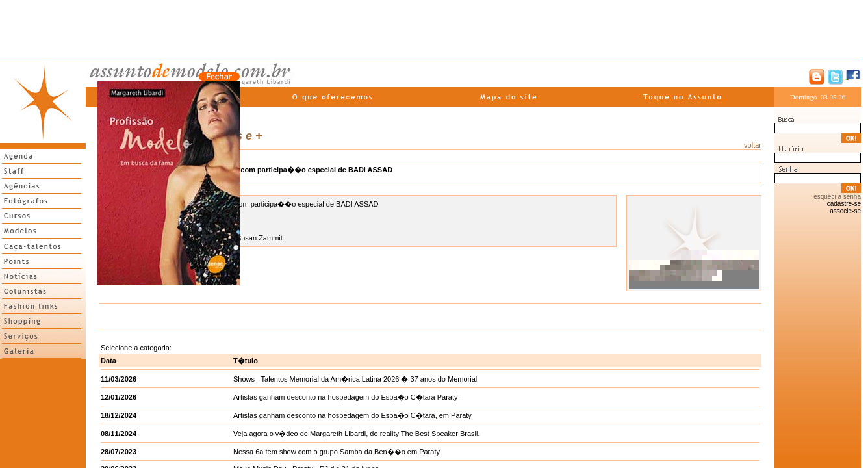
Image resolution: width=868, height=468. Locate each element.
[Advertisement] (431, 29)
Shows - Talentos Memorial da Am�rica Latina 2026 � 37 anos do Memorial (355, 379)
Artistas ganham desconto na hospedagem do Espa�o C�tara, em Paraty (352, 415)
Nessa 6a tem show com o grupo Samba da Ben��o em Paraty (337, 452)
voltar (753, 145)
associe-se (845, 211)
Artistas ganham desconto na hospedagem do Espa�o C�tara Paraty (345, 397)
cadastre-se (844, 204)
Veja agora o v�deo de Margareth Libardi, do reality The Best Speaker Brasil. (357, 434)
